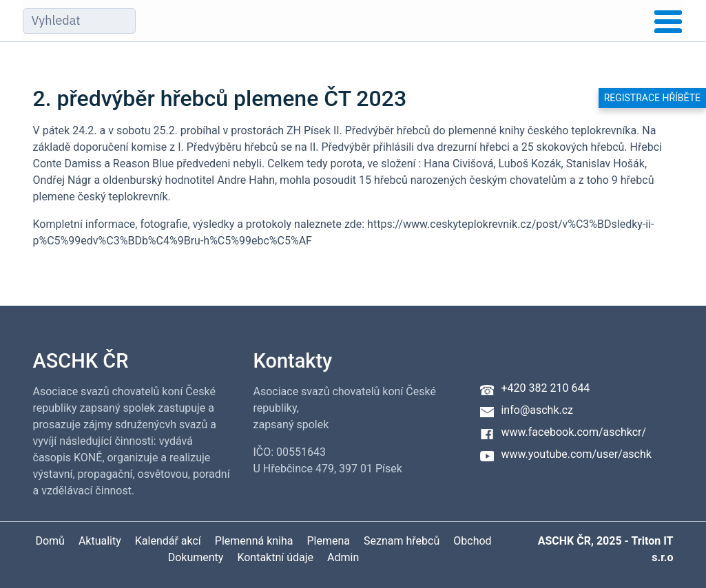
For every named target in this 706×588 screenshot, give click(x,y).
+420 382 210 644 (545, 388)
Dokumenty (196, 557)
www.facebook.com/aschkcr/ (573, 432)
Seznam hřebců (402, 541)
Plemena (329, 541)
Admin (343, 557)
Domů (50, 541)
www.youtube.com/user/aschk (576, 454)
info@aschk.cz (537, 410)
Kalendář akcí (168, 541)
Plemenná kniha (254, 541)
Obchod (472, 541)
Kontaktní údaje (275, 557)
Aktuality (100, 541)
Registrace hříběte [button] (652, 98)
